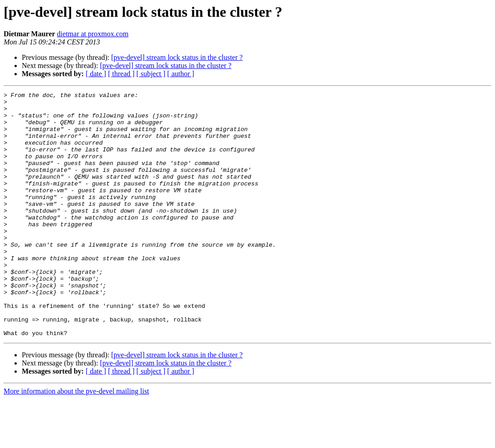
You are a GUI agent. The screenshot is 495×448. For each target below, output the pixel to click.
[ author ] (181, 74)
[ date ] (96, 74)
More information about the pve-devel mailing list (76, 440)
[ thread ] (121, 74)
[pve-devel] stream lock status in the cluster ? (177, 57)
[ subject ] (151, 74)
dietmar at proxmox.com (93, 34)
